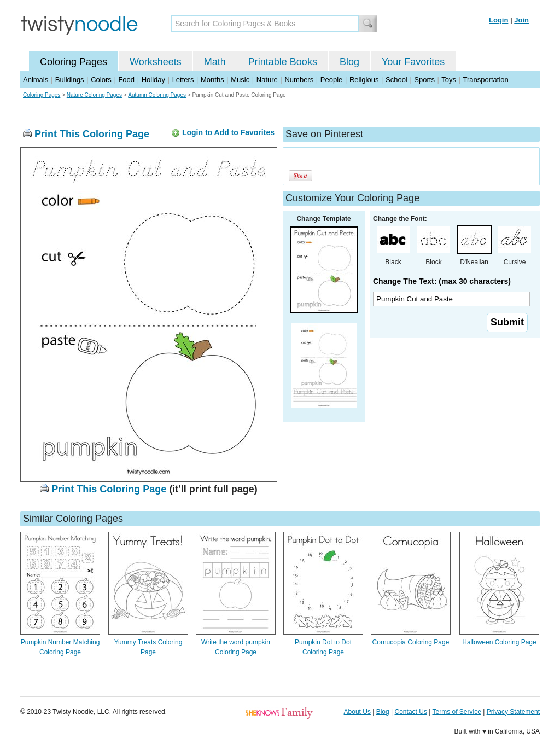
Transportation (485, 80)
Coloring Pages (74, 62)
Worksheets (156, 62)
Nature (267, 80)
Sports (424, 80)
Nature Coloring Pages (94, 95)
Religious (364, 80)
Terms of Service (456, 712)
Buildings (70, 80)
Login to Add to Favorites (228, 132)
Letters (183, 80)
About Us (357, 712)
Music (240, 80)
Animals (36, 80)
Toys (449, 80)
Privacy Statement (513, 712)
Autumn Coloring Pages (157, 95)
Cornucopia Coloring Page (411, 642)
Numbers (299, 80)
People (331, 80)
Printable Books (283, 62)
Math (215, 62)
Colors (101, 80)
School (396, 80)
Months (212, 80)
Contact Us (411, 712)
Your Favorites (413, 62)
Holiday (153, 80)
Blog (349, 62)
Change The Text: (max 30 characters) (442, 281)
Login (498, 20)
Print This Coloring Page (92, 134)
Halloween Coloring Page (499, 642)
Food (126, 80)
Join (521, 20)
